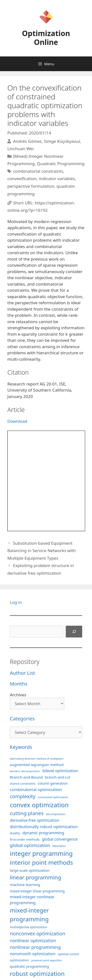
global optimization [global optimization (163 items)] (30, 845)
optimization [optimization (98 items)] (19, 960)
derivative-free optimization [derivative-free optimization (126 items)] (35, 820)
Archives (18, 695)
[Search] (74, 632)
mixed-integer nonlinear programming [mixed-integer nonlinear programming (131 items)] (32, 900)
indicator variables (57, 179)
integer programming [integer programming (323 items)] (41, 853)
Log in (16, 602)
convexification (22, 179)
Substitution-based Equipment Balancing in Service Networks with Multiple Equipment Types (42, 551)
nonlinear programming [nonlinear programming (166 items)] (35, 947)
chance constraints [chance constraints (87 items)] (23, 783)
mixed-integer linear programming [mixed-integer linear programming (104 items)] (37, 891)
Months (19, 684)
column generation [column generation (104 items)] (53, 783)
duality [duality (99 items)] (15, 833)
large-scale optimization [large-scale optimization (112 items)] (30, 870)
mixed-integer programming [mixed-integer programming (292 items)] (29, 915)
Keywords (21, 747)
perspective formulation (31, 186)
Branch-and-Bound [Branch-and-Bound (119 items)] (26, 777)
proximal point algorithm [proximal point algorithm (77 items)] (46, 960)
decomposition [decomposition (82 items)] (56, 814)
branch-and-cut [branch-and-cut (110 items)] (58, 777)
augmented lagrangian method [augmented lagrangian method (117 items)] (37, 765)
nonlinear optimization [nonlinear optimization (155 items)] (33, 940)
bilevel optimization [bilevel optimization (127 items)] (60, 771)
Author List (22, 673)
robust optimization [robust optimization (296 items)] (37, 973)
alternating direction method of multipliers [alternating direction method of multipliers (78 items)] (37, 759)
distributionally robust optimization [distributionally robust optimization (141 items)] (44, 827)
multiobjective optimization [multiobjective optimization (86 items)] (28, 927)
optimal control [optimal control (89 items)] (68, 954)
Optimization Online (46, 38)
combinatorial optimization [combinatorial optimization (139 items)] (36, 789)
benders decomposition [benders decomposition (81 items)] (25, 771)
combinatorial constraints (38, 171)
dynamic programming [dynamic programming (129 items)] (43, 833)
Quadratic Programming (61, 164)
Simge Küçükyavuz (62, 141)
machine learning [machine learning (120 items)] (25, 885)
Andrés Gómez (27, 141)
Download (17, 421)
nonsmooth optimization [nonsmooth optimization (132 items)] (33, 954)
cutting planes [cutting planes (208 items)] (27, 813)
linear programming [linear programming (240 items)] (35, 877)
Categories (22, 719)
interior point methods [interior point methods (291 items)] (41, 862)
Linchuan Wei (20, 149)
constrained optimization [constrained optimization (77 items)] (53, 797)
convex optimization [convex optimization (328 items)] (39, 805)
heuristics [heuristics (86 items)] (59, 846)
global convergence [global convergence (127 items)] (60, 839)
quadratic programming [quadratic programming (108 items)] (29, 966)
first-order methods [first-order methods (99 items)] (25, 839)
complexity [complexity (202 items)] (23, 796)
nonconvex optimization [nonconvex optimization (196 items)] (38, 934)
